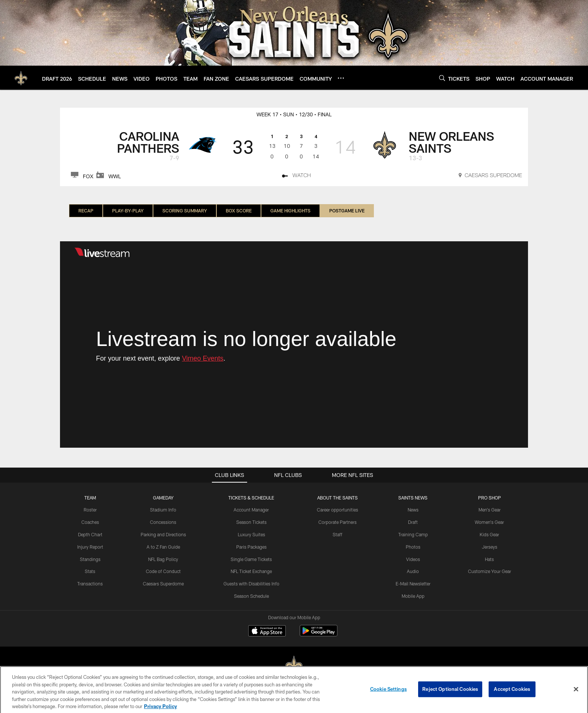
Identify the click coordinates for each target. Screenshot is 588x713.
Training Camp (413, 534)
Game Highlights (290, 211)
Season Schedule (251, 596)
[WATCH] (296, 176)
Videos (413, 559)
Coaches (90, 522)
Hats (489, 559)
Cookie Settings (388, 696)
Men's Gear (490, 510)
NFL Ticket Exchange (251, 571)
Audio (413, 571)
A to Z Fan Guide (163, 547)
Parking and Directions (163, 534)
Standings (90, 559)
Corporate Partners (337, 522)
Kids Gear (489, 534)
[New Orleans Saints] (294, 666)
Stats (90, 571)
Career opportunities (337, 510)
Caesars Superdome (163, 584)
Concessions (163, 522)
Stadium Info (163, 510)
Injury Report (90, 547)
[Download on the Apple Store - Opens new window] (267, 632)
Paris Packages (251, 547)
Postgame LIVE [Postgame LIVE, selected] (347, 211)
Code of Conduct (163, 571)
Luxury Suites (251, 534)
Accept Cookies (512, 696)
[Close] (576, 696)
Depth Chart (90, 534)
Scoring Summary (185, 211)
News (413, 510)
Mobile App (413, 596)
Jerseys (490, 547)
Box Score (239, 211)
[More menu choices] (341, 78)
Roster (90, 510)
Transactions (90, 584)
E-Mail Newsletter (413, 584)
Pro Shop (490, 498)
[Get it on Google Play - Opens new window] (319, 634)
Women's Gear (489, 522)
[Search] (442, 78)
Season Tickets (251, 522)
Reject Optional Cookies (450, 696)
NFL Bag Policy (163, 559)
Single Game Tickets (251, 559)
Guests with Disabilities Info (251, 584)
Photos (413, 547)
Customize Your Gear (490, 571)
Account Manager (251, 510)
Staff (337, 534)
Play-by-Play (128, 211)
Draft (413, 522)
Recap (86, 211)
